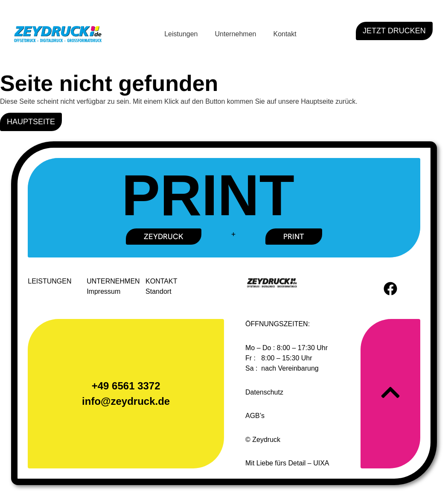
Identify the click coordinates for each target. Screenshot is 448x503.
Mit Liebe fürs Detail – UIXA (287, 464)
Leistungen (181, 34)
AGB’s (255, 416)
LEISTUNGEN (50, 282)
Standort (159, 292)
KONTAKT (162, 282)
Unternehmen (236, 34)
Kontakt (285, 34)
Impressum (104, 292)
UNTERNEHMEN (113, 282)
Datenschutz (264, 393)
